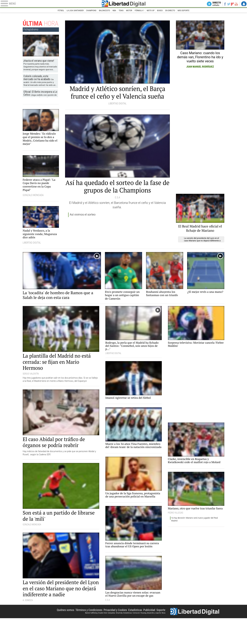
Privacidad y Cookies (110, 635)
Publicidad (148, 635)
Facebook (223, 4)
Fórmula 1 (141, 11)
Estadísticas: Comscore (131, 638)
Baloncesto (102, 11)
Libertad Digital (123, 4)
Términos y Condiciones (82, 635)
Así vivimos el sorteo (84, 227)
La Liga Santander (70, 11)
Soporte (160, 635)
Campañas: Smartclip (115, 638)
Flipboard (231, 4)
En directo (175, 11)
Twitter (227, 4)
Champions (88, 11)
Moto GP (153, 11)
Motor (130, 11)
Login (244, 4)
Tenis (121, 11)
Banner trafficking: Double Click (96, 638)
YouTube (236, 4)
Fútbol (54, 11)
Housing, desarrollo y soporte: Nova (153, 638)
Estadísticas (132, 635)
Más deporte (190, 11)
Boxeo (164, 11)
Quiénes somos (56, 635)
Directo (214, 4)
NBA (113, 11)
